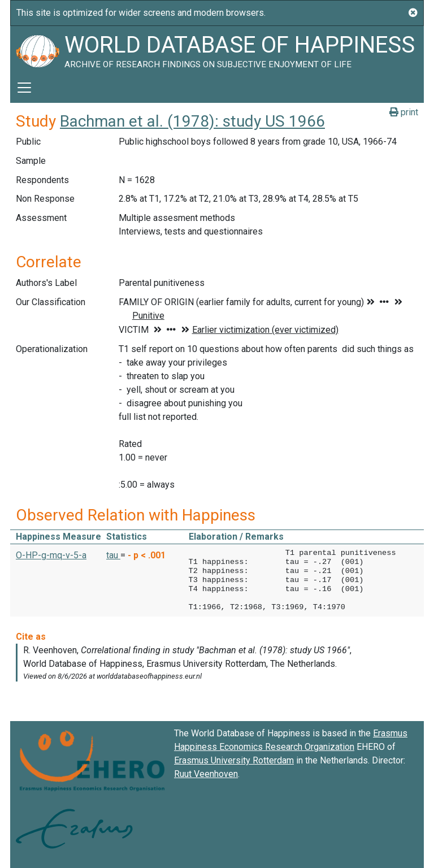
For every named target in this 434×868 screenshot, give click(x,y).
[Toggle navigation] (24, 88)
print (404, 112)
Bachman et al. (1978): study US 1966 (192, 121)
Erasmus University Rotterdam (234, 760)
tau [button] (113, 555)
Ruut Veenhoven (206, 774)
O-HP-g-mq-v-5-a (51, 555)
